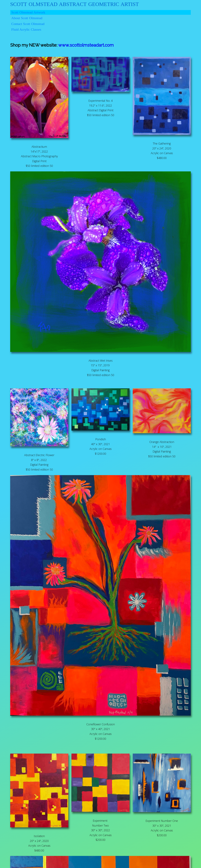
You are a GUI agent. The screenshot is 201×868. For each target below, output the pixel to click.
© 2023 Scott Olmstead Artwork (100, 864)
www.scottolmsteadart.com (38, 44)
